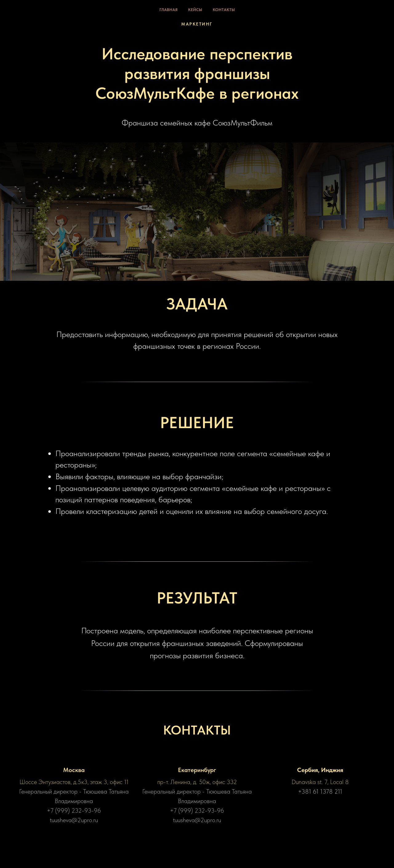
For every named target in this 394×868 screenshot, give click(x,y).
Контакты (224, 10)
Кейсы (195, 10)
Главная (169, 10)
